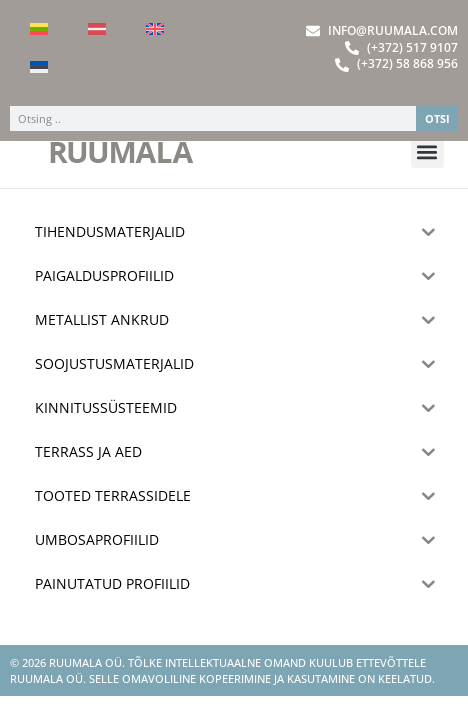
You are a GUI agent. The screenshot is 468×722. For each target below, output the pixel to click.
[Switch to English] (155, 29)
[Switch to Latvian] (97, 29)
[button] (427, 177)
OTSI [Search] (437, 118)
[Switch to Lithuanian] (39, 29)
